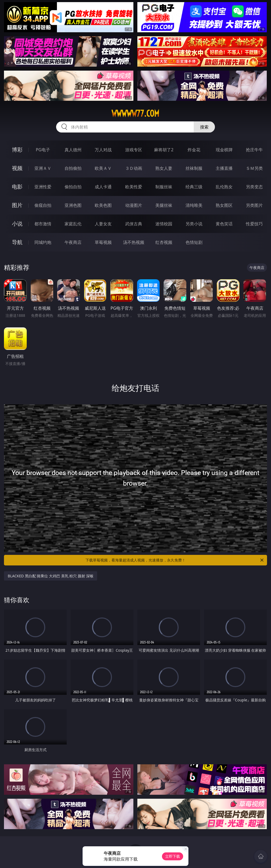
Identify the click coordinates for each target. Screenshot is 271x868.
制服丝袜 (164, 187)
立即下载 (173, 856)
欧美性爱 (134, 187)
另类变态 (254, 187)
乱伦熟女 (224, 187)
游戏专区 (134, 150)
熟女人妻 (164, 168)
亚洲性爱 (43, 187)
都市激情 (43, 224)
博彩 (17, 150)
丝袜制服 (194, 168)
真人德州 (73, 150)
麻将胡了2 (164, 150)
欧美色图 (103, 205)
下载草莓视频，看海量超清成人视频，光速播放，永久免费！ (175, 560)
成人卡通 (103, 187)
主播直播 (224, 168)
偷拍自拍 (73, 187)
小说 (17, 224)
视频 (17, 168)
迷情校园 (164, 224)
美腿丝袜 (164, 205)
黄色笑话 (224, 224)
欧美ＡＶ (103, 168)
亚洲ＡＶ (43, 168)
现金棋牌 (224, 150)
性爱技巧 (254, 224)
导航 (17, 242)
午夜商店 (73, 242)
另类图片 (254, 205)
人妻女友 (103, 224)
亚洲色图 (73, 205)
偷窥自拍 (43, 205)
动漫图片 (134, 205)
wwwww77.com (135, 113)
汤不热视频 (134, 242)
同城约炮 (43, 242)
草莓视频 (103, 242)
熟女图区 (224, 205)
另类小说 (194, 224)
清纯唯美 (194, 205)
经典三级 (194, 187)
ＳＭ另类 (254, 168)
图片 (17, 205)
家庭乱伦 (73, 224)
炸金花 (194, 150)
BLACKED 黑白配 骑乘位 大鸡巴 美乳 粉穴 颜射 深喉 (51, 576)
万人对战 (103, 150)
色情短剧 (194, 242)
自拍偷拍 (73, 168)
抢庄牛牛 (254, 150)
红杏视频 (164, 242)
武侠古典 (134, 224)
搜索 (204, 127)
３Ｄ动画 (134, 168)
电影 (17, 187)
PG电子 (43, 150)
